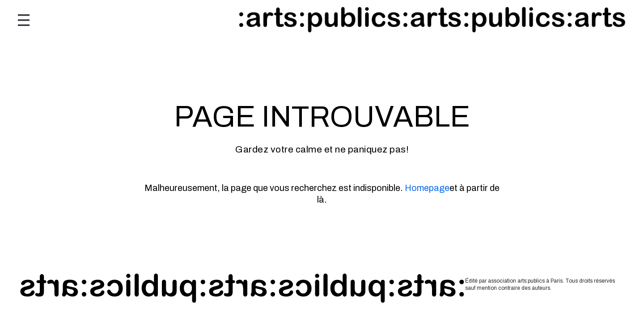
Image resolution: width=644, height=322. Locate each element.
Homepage (427, 188)
